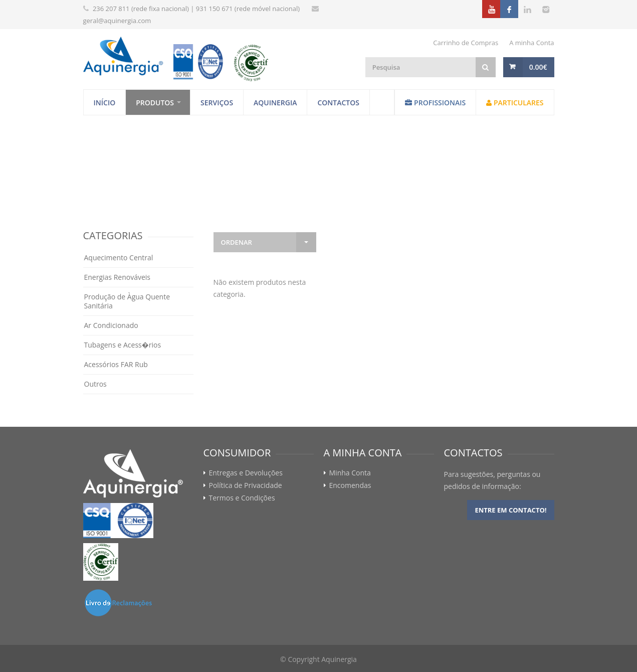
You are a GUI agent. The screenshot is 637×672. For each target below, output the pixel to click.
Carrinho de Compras (466, 43)
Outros (95, 384)
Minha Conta (350, 473)
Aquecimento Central (119, 258)
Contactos (338, 103)
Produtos (155, 103)
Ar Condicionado (111, 325)
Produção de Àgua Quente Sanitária (127, 301)
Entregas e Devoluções (246, 473)
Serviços (217, 103)
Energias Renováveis (118, 277)
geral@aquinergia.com (117, 21)
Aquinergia (275, 103)
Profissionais (435, 103)
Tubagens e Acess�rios (123, 345)
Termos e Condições (242, 498)
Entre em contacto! (510, 510)
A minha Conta (532, 43)
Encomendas (350, 485)
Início (105, 103)
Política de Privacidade (246, 485)
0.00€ (538, 67)
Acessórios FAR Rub (116, 364)
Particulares (515, 103)
